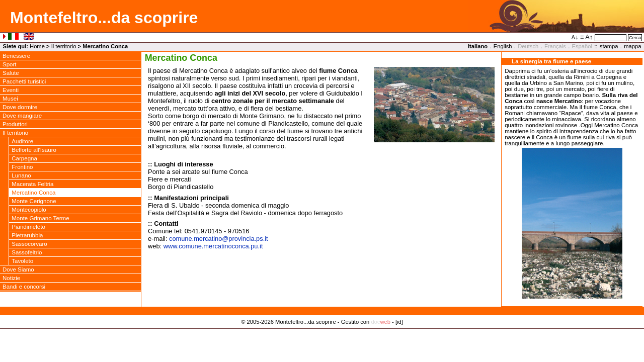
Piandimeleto (28, 227)
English (503, 46)
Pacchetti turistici (24, 81)
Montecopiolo (29, 210)
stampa (609, 46)
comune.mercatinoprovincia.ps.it (219, 239)
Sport (10, 64)
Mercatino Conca (33, 193)
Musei (10, 99)
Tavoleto (22, 261)
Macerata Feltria (32, 184)
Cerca (635, 38)
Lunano (21, 175)
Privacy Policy (322, 332)
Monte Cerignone (34, 201)
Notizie (11, 278)
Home (37, 46)
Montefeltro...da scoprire (104, 18)
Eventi (11, 90)
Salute (11, 73)
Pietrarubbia (27, 235)
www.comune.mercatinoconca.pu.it (213, 246)
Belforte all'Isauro (34, 150)
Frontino (22, 167)
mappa (632, 46)
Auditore (22, 141)
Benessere (16, 56)
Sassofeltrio (27, 252)
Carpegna (24, 158)
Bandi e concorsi (24, 287)
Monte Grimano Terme (40, 218)
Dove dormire (20, 107)
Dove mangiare (22, 116)
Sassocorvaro (29, 244)
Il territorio (64, 46)
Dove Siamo (18, 269)
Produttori (15, 124)
